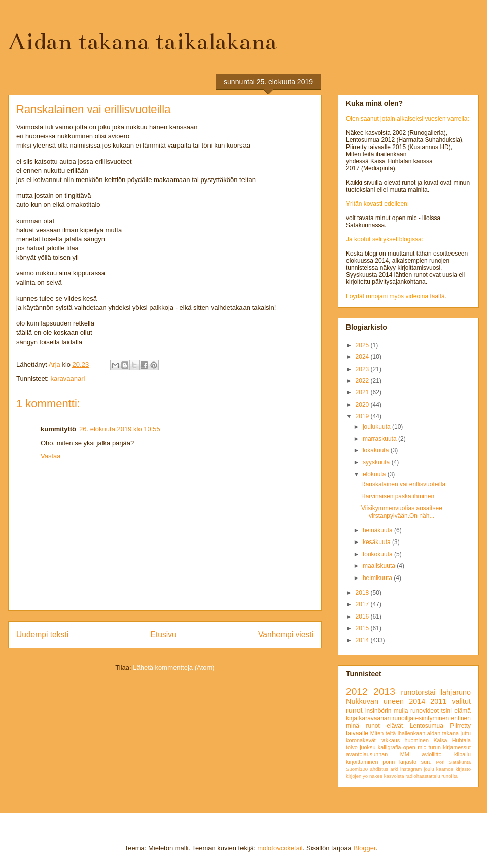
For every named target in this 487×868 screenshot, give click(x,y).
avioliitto (431, 754)
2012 (357, 691)
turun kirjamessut (449, 747)
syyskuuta (377, 462)
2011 (438, 701)
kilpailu (462, 754)
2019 (363, 416)
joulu (429, 769)
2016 (363, 617)
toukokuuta (378, 554)
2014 (363, 640)
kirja (352, 718)
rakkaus (390, 740)
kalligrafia (390, 747)
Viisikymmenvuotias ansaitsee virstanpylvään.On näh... (402, 512)
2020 (363, 405)
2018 (363, 593)
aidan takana (443, 733)
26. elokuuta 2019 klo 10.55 (120, 429)
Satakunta (460, 762)
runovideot (425, 711)
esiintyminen (432, 718)
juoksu (368, 747)
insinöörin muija (387, 711)
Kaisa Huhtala (452, 740)
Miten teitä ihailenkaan (398, 733)
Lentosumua (427, 726)
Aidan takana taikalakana (143, 42)
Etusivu (164, 635)
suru (426, 762)
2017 (363, 604)
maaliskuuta (380, 566)
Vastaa (51, 456)
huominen (417, 740)
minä (353, 726)
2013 (384, 691)
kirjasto (463, 769)
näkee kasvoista (387, 776)
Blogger (364, 848)
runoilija (403, 718)
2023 (363, 369)
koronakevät (361, 740)
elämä (462, 711)
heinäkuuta (378, 530)
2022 (363, 381)
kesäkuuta (377, 542)
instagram (411, 769)
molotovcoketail (280, 848)
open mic (415, 747)
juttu (466, 733)
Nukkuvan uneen (375, 701)
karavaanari (67, 378)
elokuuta (375, 474)
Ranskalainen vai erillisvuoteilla (403, 484)
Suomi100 (357, 769)
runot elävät (384, 726)
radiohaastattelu (423, 776)
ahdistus (379, 769)
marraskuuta (380, 439)
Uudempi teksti (42, 635)
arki (394, 769)
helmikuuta (378, 578)
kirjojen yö (357, 776)
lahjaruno (456, 692)
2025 (363, 345)
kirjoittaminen (362, 762)
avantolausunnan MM (378, 754)
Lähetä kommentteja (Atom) (173, 667)
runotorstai (419, 692)
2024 (363, 357)
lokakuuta (377, 450)
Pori (440, 762)
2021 (363, 392)
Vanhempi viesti (286, 635)
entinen (461, 718)
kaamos (445, 769)
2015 (363, 628)
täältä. (438, 296)
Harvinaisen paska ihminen (398, 496)
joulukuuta (377, 427)
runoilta (449, 776)
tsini (446, 711)
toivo (352, 747)
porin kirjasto (399, 762)
